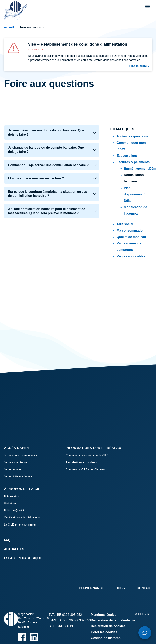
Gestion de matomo (106, 638)
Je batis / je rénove (16, 462)
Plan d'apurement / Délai (134, 194)
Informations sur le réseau (93, 448)
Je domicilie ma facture (18, 476)
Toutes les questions (132, 136)
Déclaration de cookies (108, 626)
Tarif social (125, 224)
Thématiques (122, 129)
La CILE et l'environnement (21, 524)
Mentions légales (104, 615)
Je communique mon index (21, 455)
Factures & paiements (133, 162)
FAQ (7, 540)
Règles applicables (131, 256)
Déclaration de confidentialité (113, 620)
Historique (10, 503)
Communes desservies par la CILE (87, 455)
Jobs (120, 588)
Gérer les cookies (104, 632)
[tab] (52, 133)
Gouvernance (91, 588)
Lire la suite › (139, 66)
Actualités (14, 549)
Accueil (9, 27)
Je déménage (12, 469)
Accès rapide (17, 448)
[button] (147, 7)
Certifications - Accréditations (22, 517)
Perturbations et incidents (81, 462)
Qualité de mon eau (131, 237)
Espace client (127, 156)
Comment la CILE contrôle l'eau (85, 469)
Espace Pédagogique (23, 558)
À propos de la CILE (23, 489)
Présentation (12, 496)
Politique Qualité (14, 510)
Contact (144, 588)
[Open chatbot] (145, 633)
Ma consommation (130, 230)
